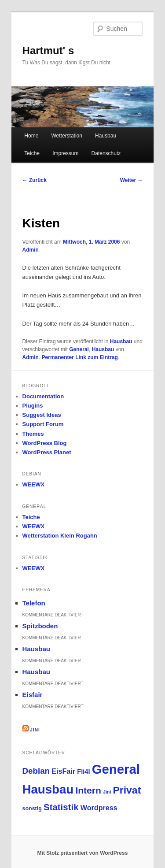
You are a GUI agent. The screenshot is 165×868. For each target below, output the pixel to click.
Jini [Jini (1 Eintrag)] (107, 792)
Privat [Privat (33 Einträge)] (127, 790)
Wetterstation (66, 136)
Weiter (132, 180)
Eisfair (33, 695)
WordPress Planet (47, 452)
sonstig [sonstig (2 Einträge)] (32, 809)
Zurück (35, 180)
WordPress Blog (45, 443)
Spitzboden (40, 626)
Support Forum (43, 424)
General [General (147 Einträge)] (116, 769)
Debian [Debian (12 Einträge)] (36, 771)
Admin (31, 250)
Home (31, 136)
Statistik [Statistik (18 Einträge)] (61, 807)
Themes (33, 434)
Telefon (34, 603)
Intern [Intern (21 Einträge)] (88, 790)
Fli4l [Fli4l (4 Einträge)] (83, 772)
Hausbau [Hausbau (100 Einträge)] (48, 789)
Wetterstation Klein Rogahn (60, 536)
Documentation (43, 396)
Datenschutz (106, 153)
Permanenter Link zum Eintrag (80, 357)
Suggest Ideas (42, 415)
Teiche (32, 153)
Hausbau (106, 136)
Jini (35, 730)
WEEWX (34, 484)
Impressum (65, 153)
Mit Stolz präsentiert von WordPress (83, 853)
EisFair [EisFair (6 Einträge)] (63, 771)
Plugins (33, 406)
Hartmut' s (48, 50)
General (79, 349)
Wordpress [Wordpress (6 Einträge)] (99, 808)
